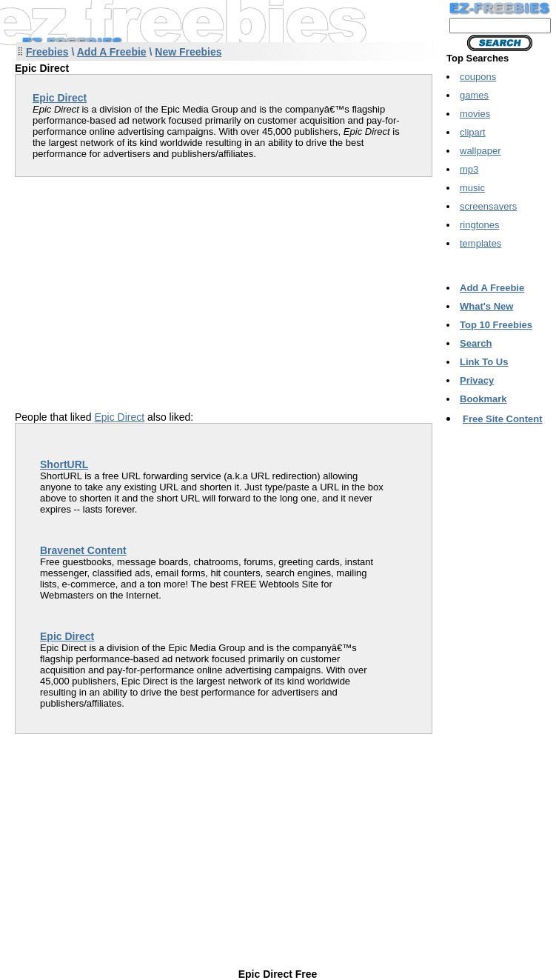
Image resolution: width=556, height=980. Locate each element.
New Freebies (188, 52)
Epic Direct (119, 417)
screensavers (488, 206)
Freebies (47, 52)
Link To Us (484, 362)
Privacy (477, 380)
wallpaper (480, 151)
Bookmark (483, 399)
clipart (473, 132)
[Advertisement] (139, 281)
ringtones (479, 225)
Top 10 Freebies (496, 325)
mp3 (469, 169)
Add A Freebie (112, 52)
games (474, 95)
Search (476, 343)
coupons (478, 77)
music (472, 188)
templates (480, 243)
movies (475, 114)
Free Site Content (503, 419)
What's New (486, 306)
